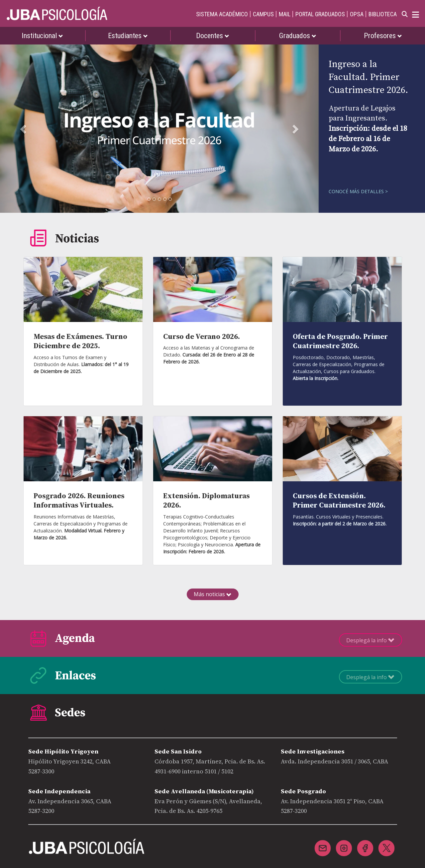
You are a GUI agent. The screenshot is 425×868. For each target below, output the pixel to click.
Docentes (213, 36)
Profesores (383, 36)
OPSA (357, 14)
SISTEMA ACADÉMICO (222, 14)
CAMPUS (263, 14)
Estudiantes (128, 36)
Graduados (298, 36)
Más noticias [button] (213, 594)
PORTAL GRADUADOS (320, 14)
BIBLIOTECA (383, 14)
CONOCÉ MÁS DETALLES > (358, 191)
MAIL (285, 14)
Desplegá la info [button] (371, 640)
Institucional (42, 36)
